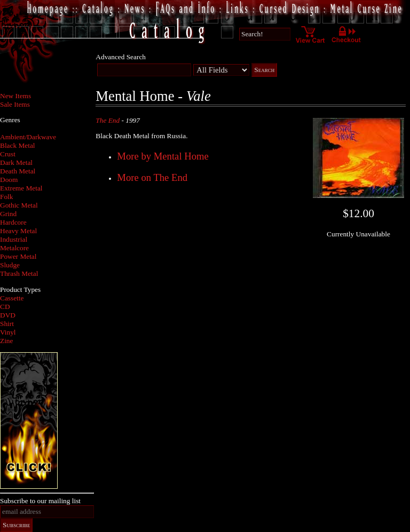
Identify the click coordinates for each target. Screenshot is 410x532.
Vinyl (8, 332)
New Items (15, 96)
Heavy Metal (18, 231)
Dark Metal (16, 162)
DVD (8, 315)
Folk (6, 197)
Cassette (12, 298)
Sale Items (15, 104)
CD (5, 307)
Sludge (10, 265)
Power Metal (18, 256)
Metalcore (14, 248)
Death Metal (18, 171)
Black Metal (18, 145)
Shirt (7, 324)
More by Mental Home (163, 156)
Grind (8, 214)
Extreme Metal (21, 188)
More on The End (152, 177)
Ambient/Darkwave (28, 137)
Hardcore (13, 222)
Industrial (14, 239)
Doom (9, 180)
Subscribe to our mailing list (40, 501)
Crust (8, 154)
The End (108, 120)
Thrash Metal (19, 273)
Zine (6, 341)
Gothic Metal (19, 205)
